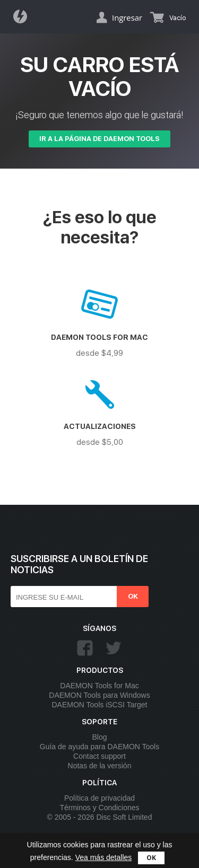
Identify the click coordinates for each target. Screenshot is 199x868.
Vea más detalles (104, 857)
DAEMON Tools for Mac (99, 686)
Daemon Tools (23, 16)
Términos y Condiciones (99, 808)
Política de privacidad (99, 798)
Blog (99, 737)
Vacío (178, 18)
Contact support (99, 756)
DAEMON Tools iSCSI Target (100, 705)
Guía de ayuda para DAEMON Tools (99, 747)
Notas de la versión (100, 766)
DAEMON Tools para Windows (99, 695)
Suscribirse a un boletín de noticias (79, 564)
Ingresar (127, 17)
